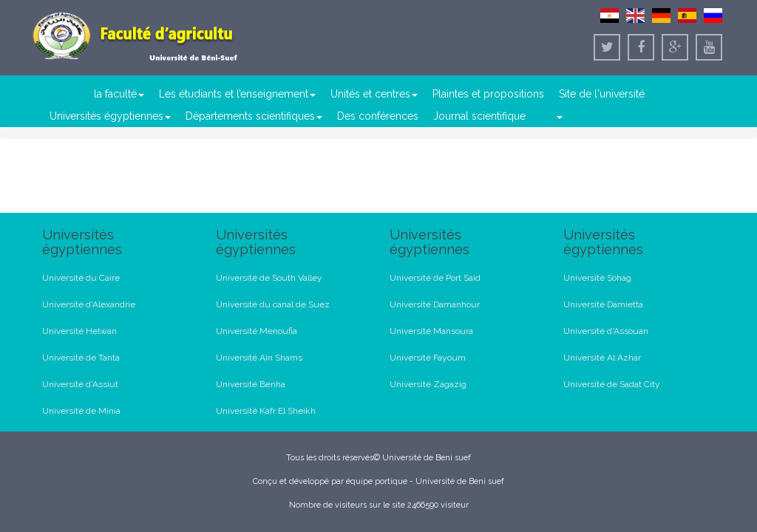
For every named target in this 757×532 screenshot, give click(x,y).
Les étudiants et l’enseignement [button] (237, 94)
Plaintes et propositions (488, 94)
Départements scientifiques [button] (254, 116)
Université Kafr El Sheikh (266, 411)
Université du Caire (81, 278)
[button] (559, 116)
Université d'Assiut (80, 384)
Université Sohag (597, 278)
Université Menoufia (257, 331)
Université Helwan (79, 331)
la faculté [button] (119, 94)
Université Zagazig (428, 384)
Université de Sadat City (612, 384)
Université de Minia (81, 411)
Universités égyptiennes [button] (110, 116)
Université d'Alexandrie (89, 304)
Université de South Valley (269, 278)
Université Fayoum (428, 358)
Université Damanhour (435, 304)
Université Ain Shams (259, 358)
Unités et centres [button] (374, 94)
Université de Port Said (435, 278)
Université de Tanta (81, 358)
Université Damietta (603, 304)
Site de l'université (602, 94)
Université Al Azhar (602, 358)
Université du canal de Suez (273, 304)
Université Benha (251, 384)
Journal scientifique (479, 116)
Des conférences (378, 116)
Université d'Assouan (606, 331)
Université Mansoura (431, 331)
